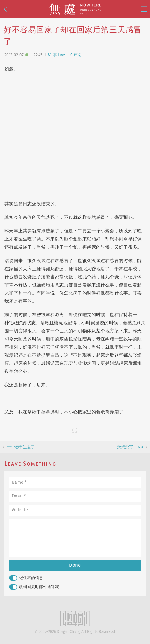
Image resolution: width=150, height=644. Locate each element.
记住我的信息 (26, 578)
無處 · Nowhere (75, 9)
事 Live (56, 55)
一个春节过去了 (21, 447)
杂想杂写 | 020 (130, 447)
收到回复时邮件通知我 (34, 587)
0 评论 (76, 55)
